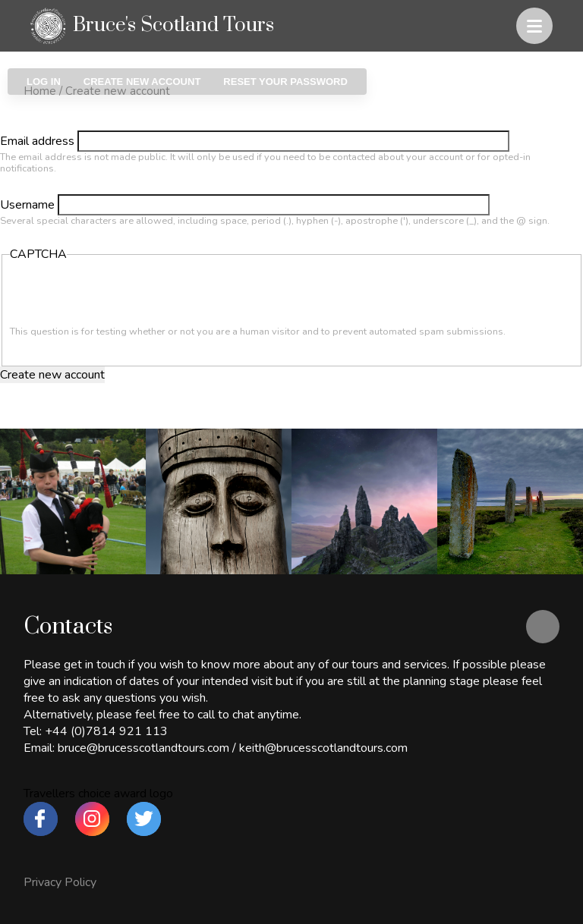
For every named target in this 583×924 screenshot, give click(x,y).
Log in (44, 82)
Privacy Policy (60, 882)
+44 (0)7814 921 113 (106, 731)
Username (27, 205)
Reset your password (285, 82)
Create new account (148, 82)
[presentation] (125, 297)
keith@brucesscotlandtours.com (323, 748)
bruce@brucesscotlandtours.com (143, 748)
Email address (37, 141)
